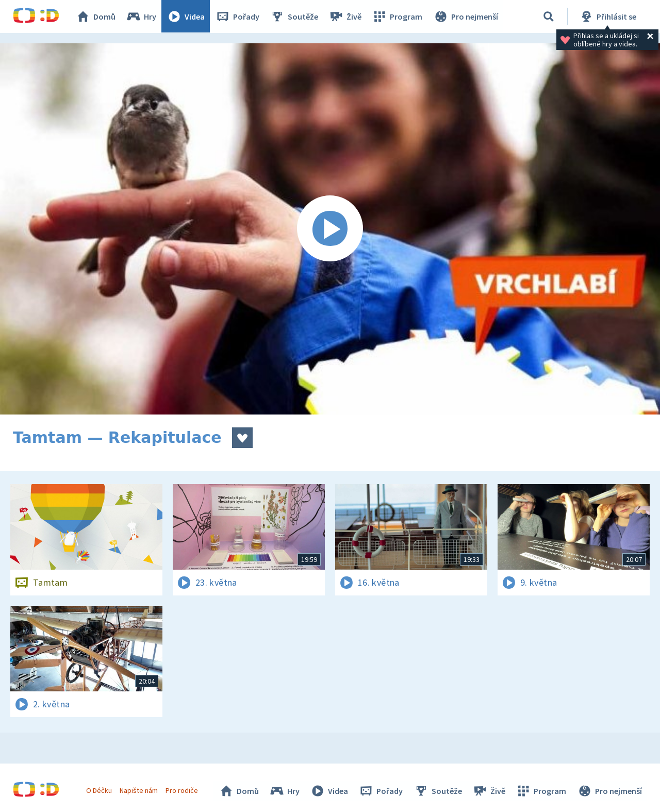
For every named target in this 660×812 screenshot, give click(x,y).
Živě (345, 16)
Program (398, 16)
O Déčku (99, 790)
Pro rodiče (182, 790)
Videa (186, 16)
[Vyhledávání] (549, 16)
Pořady (238, 16)
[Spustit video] (330, 229)
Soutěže (294, 16)
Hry (142, 16)
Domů (96, 16)
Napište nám (139, 790)
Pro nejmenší (466, 16)
